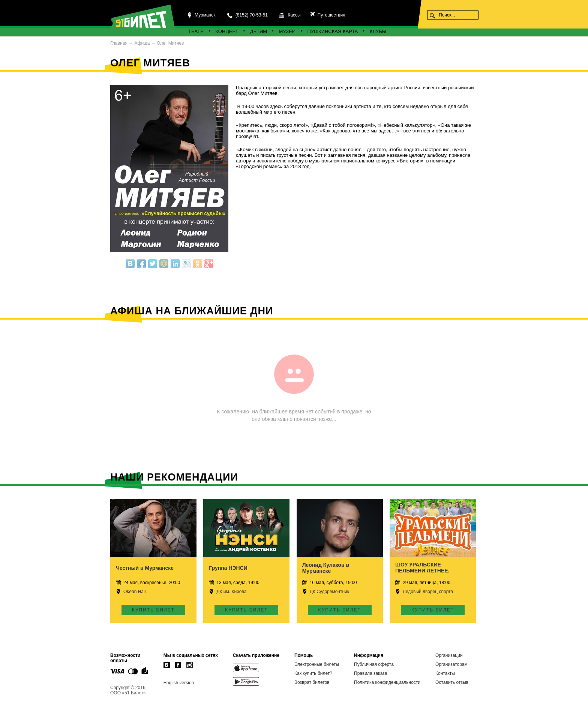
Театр (196, 31)
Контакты (445, 673)
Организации (449, 655)
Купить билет (153, 610)
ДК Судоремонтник (329, 592)
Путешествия (331, 15)
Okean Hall (134, 592)
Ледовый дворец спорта (428, 592)
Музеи (287, 31)
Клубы (378, 31)
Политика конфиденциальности (387, 682)
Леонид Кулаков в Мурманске (326, 568)
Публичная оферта (374, 664)
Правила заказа (370, 673)
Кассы (294, 15)
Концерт (227, 31)
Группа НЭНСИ (228, 568)
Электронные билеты (317, 664)
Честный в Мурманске (145, 568)
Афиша (142, 43)
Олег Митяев (170, 43)
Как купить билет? (313, 673)
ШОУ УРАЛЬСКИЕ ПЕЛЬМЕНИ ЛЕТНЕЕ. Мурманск (422, 571)
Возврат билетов (312, 682)
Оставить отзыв (452, 682)
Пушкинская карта (333, 31)
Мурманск (205, 15)
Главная (119, 43)
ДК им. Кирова (231, 592)
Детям (259, 31)
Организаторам (451, 664)
